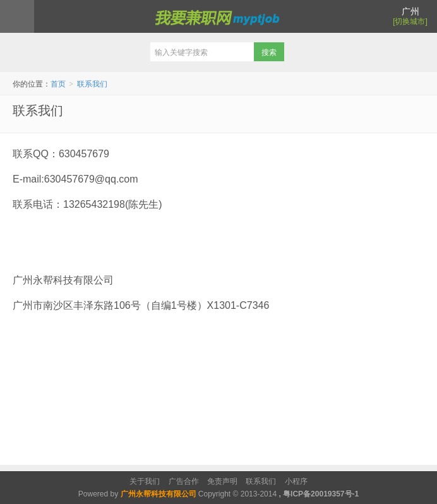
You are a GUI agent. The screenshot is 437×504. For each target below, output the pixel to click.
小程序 (296, 481)
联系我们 (92, 84)
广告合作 (184, 481)
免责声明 (222, 481)
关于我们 (145, 481)
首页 (58, 84)
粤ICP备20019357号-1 (321, 494)
